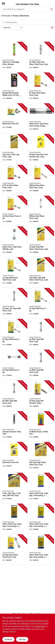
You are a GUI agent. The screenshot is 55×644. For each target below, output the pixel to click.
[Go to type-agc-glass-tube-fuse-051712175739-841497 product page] (14, 550)
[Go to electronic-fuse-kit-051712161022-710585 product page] (14, 119)
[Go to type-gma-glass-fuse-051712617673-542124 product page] (41, 88)
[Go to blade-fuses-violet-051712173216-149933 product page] (41, 426)
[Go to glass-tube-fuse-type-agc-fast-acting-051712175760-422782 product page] (41, 550)
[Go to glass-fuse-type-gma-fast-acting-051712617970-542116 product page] (41, 119)
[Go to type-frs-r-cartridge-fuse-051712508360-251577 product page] (14, 57)
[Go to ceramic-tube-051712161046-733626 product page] (14, 426)
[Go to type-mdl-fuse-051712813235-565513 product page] (14, 396)
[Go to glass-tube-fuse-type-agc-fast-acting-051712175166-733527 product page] (41, 488)
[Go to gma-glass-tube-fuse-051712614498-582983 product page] (41, 180)
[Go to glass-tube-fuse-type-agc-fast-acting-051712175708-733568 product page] (41, 519)
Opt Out (22, 639)
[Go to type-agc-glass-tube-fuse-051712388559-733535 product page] (41, 457)
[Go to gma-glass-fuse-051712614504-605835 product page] (41, 211)
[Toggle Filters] (52, 28)
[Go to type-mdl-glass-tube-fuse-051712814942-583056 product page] (41, 242)
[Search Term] (28, 9)
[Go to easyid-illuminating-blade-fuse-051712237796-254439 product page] (14, 88)
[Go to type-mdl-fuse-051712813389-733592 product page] (41, 303)
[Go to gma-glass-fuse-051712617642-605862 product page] (14, 211)
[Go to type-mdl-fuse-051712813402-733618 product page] (14, 365)
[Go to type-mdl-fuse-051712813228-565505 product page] (41, 365)
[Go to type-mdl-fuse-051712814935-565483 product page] (14, 303)
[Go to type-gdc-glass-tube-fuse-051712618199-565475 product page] (41, 57)
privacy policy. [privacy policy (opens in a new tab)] (40, 626)
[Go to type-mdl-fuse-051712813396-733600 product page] (14, 334)
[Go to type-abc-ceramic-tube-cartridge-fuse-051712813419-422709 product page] (41, 396)
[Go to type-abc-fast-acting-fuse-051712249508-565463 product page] (41, 149)
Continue (8, 639)
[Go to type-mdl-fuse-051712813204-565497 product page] (41, 334)
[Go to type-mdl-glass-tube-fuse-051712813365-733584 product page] (14, 273)
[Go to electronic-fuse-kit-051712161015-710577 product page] (14, 457)
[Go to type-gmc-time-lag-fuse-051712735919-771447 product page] (14, 149)
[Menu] (3, 3)
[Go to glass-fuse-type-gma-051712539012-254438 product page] (14, 242)
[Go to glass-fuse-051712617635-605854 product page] (14, 180)
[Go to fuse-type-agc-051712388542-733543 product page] (14, 488)
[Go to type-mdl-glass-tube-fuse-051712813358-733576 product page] (41, 273)
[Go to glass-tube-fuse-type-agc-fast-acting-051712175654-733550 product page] (14, 519)
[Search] (52, 9)
